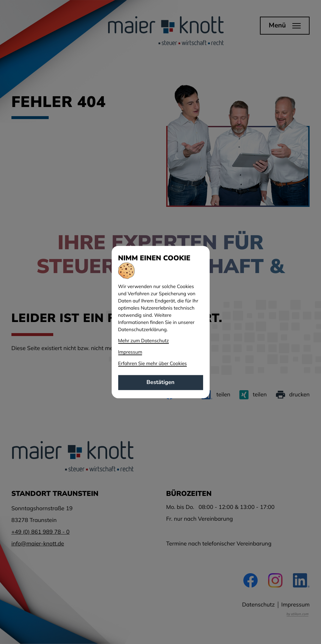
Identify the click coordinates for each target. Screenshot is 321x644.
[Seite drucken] (293, 395)
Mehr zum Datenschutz (144, 340)
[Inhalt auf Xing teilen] (253, 395)
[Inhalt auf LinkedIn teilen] (216, 395)
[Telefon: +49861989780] (40, 532)
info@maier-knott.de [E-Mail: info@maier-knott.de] (38, 544)
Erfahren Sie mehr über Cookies (153, 363)
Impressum (295, 605)
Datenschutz (258, 605)
